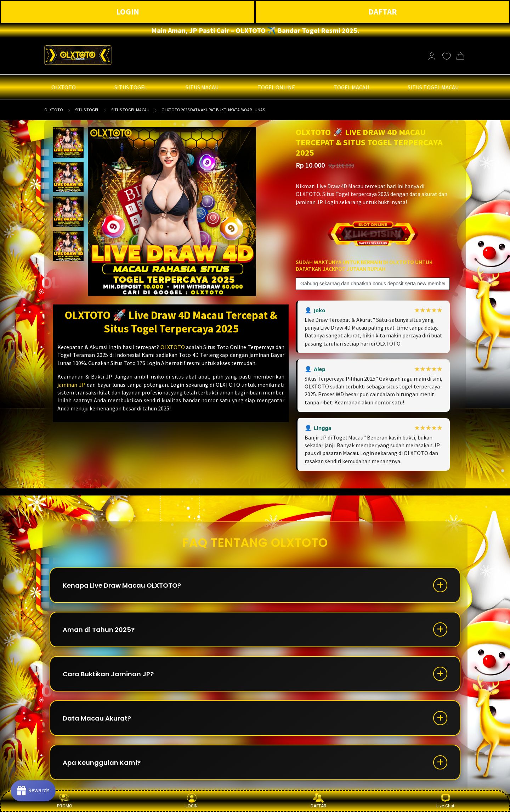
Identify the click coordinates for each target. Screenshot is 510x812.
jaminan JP (71, 385)
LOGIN (128, 12)
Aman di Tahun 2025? (99, 630)
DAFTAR (383, 12)
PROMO (65, 800)
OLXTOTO (54, 110)
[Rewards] (33, 791)
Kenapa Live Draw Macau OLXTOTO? (122, 585)
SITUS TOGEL (87, 110)
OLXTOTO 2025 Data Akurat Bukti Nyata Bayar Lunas (213, 110)
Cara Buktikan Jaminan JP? (108, 674)
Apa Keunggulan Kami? (102, 763)
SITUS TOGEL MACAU (130, 110)
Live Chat (445, 800)
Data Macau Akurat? (97, 718)
